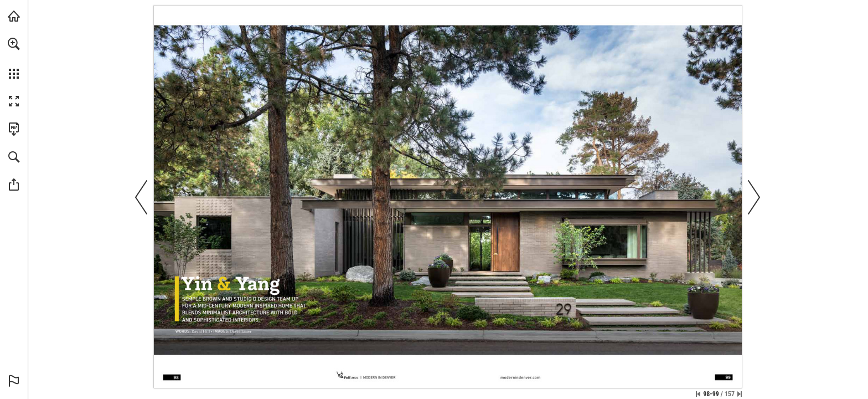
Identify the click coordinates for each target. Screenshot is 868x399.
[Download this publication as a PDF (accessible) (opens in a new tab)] (14, 129)
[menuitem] (14, 58)
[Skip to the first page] (698, 394)
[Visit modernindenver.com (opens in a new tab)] (14, 16)
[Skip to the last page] (740, 394)
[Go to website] (520, 377)
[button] (14, 44)
